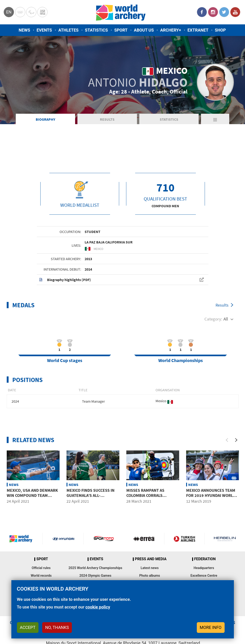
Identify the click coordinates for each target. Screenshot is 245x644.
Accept (28, 627)
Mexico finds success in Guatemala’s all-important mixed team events (91, 498)
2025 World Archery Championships (95, 568)
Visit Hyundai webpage (63, 539)
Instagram (213, 12)
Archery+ (171, 30)
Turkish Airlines (184, 539)
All (226, 319)
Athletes (68, 30)
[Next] (236, 440)
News (25, 30)
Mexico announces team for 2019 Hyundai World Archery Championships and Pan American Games (211, 498)
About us (144, 30)
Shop (220, 30)
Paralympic (31, 12)
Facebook (202, 12)
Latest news (150, 568)
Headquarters (204, 568)
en (9, 12)
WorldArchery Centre (42, 12)
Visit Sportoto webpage (104, 539)
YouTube (235, 12)
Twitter (224, 12)
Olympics (20, 12)
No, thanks (57, 627)
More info (211, 627)
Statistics (96, 30)
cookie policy (98, 607)
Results (107, 119)
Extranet (198, 30)
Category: (213, 319)
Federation (205, 559)
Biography (45, 119)
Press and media (151, 559)
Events (44, 30)
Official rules (41, 568)
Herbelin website (225, 539)
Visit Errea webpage (144, 539)
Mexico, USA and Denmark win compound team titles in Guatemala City (32, 495)
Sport (121, 30)
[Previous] (227, 440)
